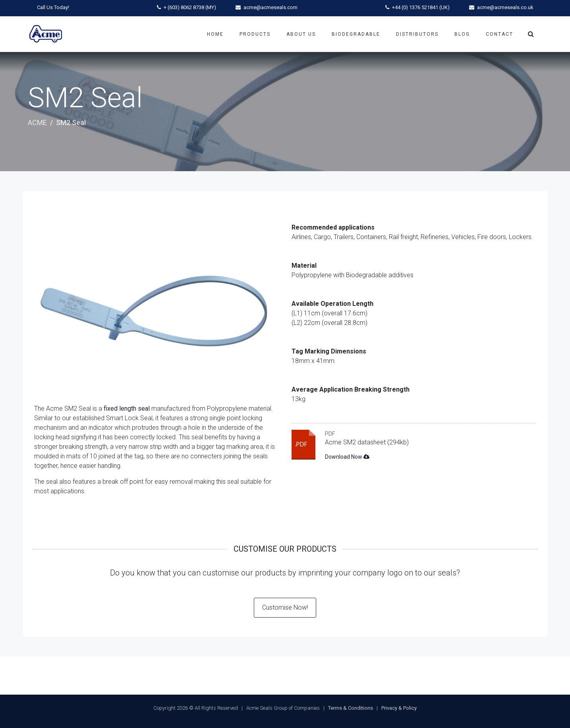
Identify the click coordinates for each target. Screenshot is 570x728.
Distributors (417, 34)
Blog (462, 34)
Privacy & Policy (399, 708)
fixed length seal (127, 408)
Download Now (347, 457)
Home (215, 34)
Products (255, 34)
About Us (301, 34)
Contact (499, 34)
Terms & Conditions (351, 708)
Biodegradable (356, 34)
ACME (37, 123)
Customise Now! (285, 607)
